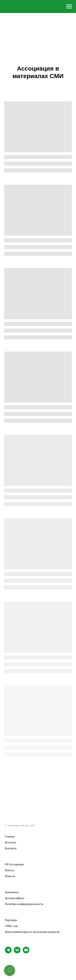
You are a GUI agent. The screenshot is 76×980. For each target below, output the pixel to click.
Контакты (11, 848)
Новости (10, 876)
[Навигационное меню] (69, 7)
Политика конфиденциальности (24, 904)
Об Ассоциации (14, 865)
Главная (10, 837)
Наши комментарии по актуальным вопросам (32, 932)
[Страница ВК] (17, 952)
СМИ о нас (12, 926)
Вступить (11, 843)
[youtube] (26, 952)
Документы (12, 892)
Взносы (9, 870)
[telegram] (8, 952)
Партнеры (11, 920)
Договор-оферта (15, 898)
